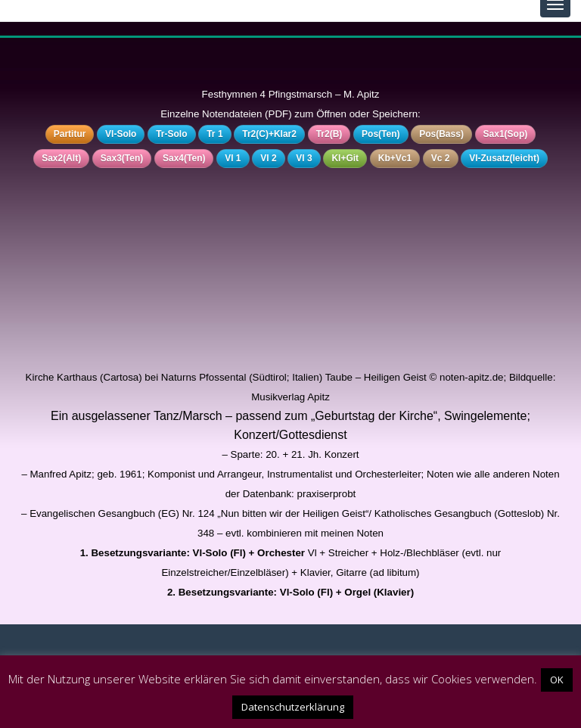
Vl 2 (268, 158)
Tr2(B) (329, 134)
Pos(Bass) (441, 134)
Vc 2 (441, 158)
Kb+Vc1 (395, 158)
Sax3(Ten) (122, 158)
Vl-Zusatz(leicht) (504, 158)
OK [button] (557, 680)
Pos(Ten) (381, 134)
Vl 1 (233, 158)
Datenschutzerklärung (293, 707)
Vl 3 (304, 158)
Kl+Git (345, 158)
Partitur (70, 134)
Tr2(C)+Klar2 (269, 134)
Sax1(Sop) (506, 134)
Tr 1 (214, 134)
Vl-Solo (121, 134)
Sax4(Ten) (184, 158)
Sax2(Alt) (61, 158)
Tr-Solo (171, 134)
